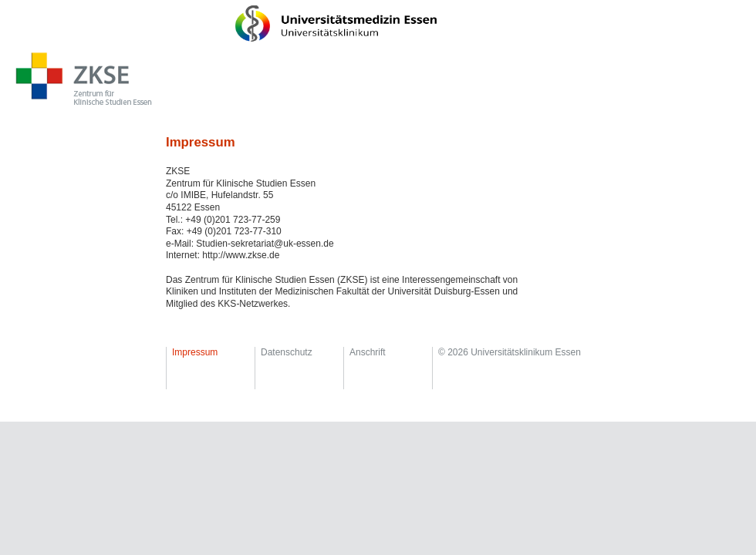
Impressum (195, 352)
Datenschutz (287, 352)
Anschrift (368, 352)
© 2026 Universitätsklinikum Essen (510, 352)
